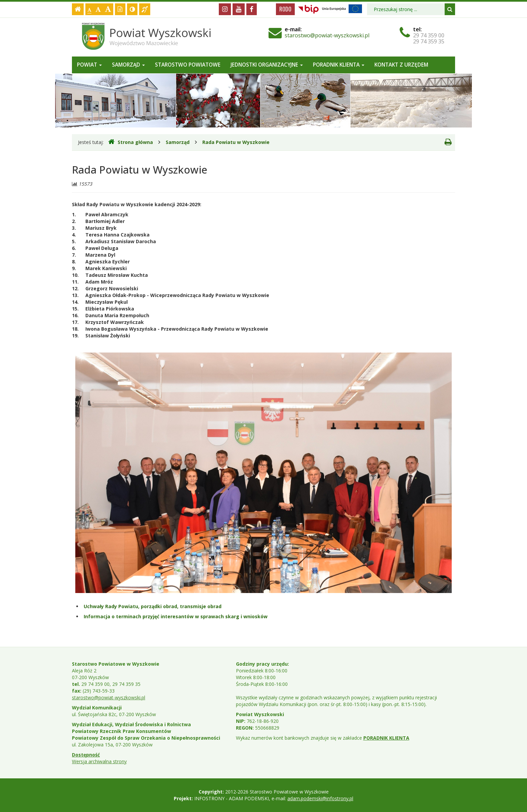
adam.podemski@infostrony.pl (320, 798)
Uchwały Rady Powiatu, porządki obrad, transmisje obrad (153, 606)
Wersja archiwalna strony (99, 761)
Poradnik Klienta (339, 65)
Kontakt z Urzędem (401, 65)
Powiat (89, 65)
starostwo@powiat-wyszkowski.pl (327, 35)
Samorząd (128, 65)
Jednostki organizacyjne (267, 65)
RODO (285, 9)
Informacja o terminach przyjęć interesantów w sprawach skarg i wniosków (176, 616)
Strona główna (131, 142)
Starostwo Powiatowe (188, 65)
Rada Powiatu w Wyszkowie (236, 142)
